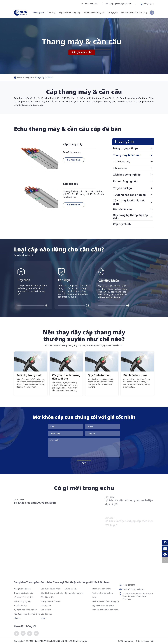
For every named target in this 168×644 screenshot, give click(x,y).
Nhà (19, 77)
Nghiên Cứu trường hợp (70, 12)
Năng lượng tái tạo (133, 148)
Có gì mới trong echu (84, 490)
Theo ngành (38, 12)
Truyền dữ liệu (133, 188)
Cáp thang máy (73, 144)
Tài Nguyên (113, 12)
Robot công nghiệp (133, 181)
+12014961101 (89, 3)
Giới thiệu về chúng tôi (94, 12)
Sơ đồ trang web (126, 641)
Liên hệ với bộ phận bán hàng (134, 12)
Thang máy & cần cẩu (44, 77)
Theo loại (52, 12)
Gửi (84, 463)
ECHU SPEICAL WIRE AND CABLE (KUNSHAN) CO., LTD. (49, 641)
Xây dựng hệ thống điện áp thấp (133, 217)
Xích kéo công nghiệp (133, 174)
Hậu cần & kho (133, 209)
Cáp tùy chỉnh (122, 224)
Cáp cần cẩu (71, 184)
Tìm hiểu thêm (74, 160)
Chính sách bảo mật (145, 641)
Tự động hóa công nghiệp (133, 195)
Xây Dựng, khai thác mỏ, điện (133, 202)
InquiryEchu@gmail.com (119, 3)
